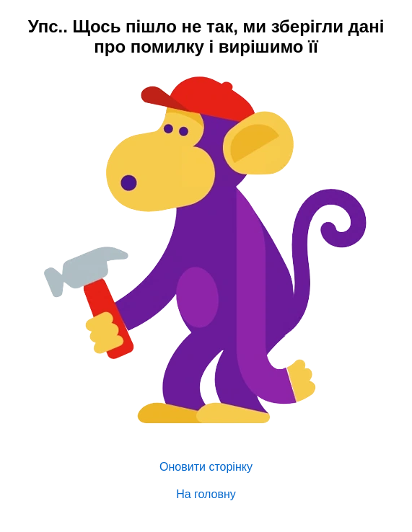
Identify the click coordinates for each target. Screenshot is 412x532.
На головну (206, 494)
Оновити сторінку (206, 467)
